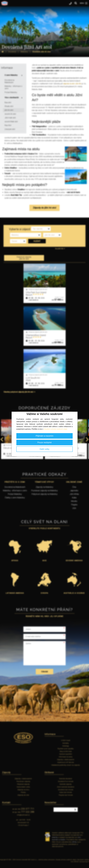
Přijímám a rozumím (44, 436)
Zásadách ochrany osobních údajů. (56, 429)
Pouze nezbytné (44, 442)
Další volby (44, 449)
